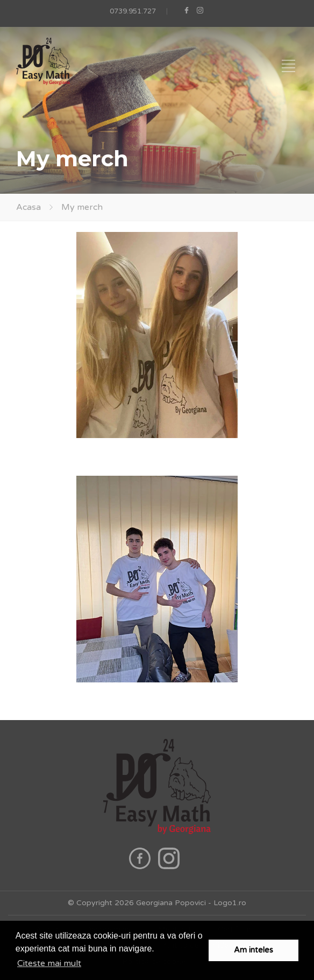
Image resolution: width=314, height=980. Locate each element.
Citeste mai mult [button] (49, 963)
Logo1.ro (230, 903)
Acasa (28, 207)
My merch (82, 207)
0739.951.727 (133, 11)
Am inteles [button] (254, 950)
